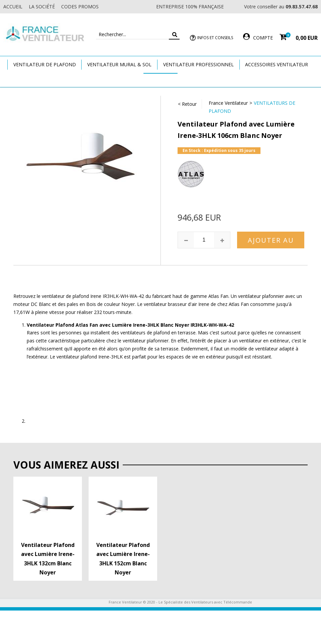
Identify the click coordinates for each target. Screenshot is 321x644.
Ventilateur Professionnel (198, 64)
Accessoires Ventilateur (277, 64)
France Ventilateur (228, 103)
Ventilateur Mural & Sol (119, 64)
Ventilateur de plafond (45, 64)
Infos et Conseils (215, 38)
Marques (160, 80)
